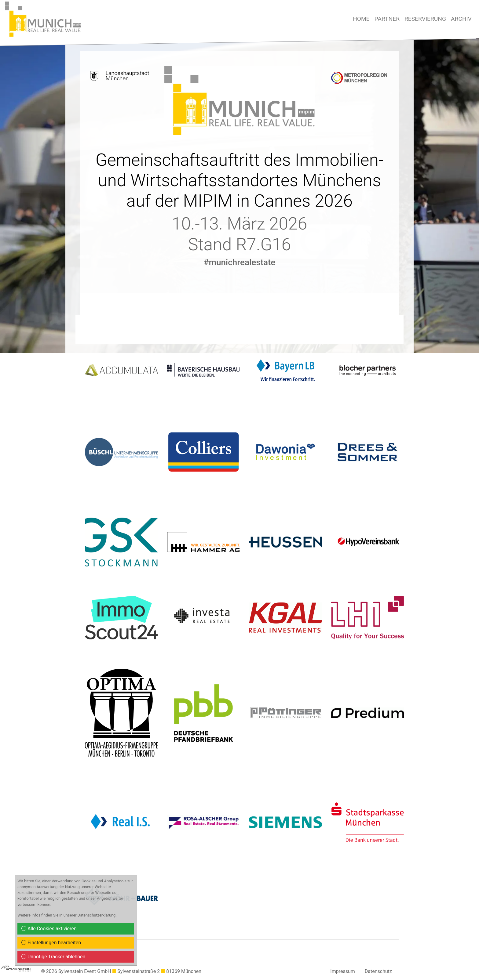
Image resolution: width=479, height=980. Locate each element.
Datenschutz (378, 971)
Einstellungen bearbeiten (51, 943)
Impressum (343, 971)
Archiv (461, 19)
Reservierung (425, 19)
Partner (387, 19)
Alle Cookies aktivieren (49, 929)
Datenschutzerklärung (97, 915)
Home (361, 19)
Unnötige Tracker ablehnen (53, 957)
